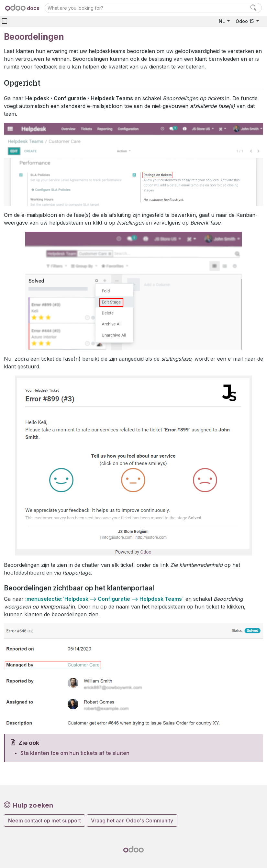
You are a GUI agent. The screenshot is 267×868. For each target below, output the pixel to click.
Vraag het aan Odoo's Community (132, 820)
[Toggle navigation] (5, 21)
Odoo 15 (245, 21)
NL (222, 21)
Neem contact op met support (44, 820)
